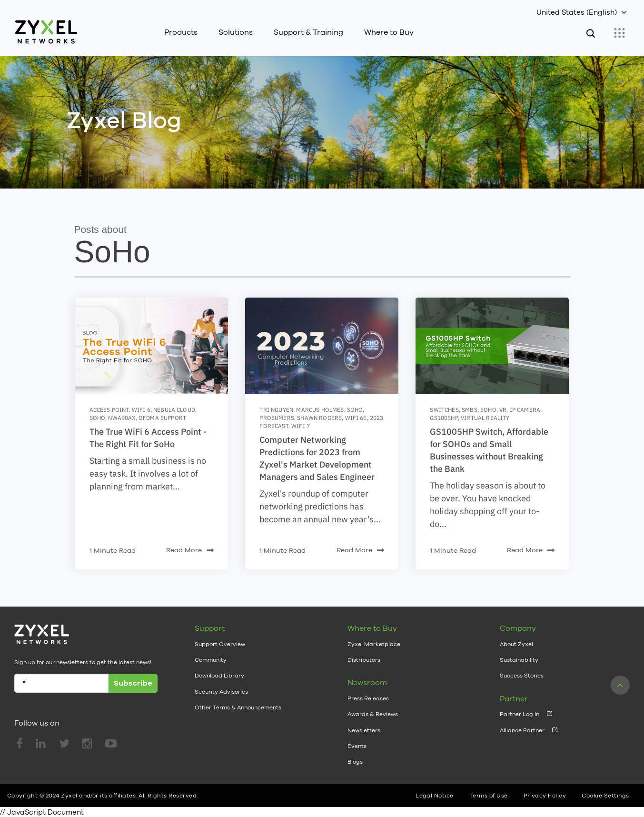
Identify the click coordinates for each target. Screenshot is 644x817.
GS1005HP (444, 418)
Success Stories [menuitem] (522, 676)
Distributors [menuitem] (364, 660)
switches (444, 410)
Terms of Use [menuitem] (489, 796)
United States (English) (577, 12)
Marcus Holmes (320, 410)
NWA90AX (122, 418)
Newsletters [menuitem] (364, 730)
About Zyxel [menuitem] (516, 644)
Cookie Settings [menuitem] (605, 796)
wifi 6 (141, 410)
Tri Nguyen (276, 410)
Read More (190, 551)
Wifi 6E (356, 418)
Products (181, 32)
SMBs (470, 410)
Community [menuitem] (211, 660)
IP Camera (525, 410)
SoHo (98, 418)
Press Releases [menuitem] (368, 698)
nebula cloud (174, 410)
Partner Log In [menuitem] (520, 714)
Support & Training (308, 32)
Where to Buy (389, 32)
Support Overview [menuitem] (220, 644)
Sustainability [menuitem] (519, 660)
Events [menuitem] (357, 746)
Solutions (236, 32)
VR (503, 410)
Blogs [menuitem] (355, 762)
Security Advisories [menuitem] (221, 692)
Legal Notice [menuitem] (435, 796)
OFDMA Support (162, 418)
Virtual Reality (485, 418)
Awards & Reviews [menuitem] (373, 714)
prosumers (277, 418)
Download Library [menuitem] (219, 676)
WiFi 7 (301, 426)
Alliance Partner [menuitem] (522, 730)
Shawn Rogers (319, 418)
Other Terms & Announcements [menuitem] (238, 707)
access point (109, 410)
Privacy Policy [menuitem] (545, 796)
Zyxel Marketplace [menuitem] (374, 644)
